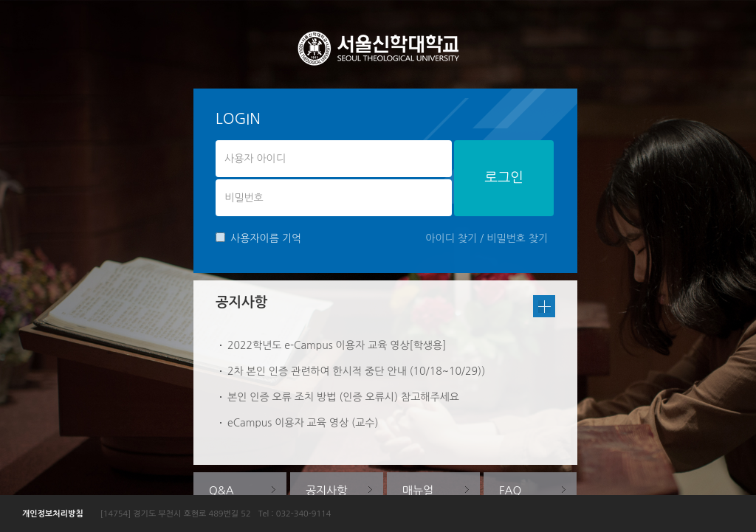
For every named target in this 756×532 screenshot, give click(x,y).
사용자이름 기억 (258, 238)
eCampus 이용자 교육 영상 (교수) (303, 423)
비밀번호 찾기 (517, 238)
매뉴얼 (418, 490)
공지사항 (326, 490)
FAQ (510, 490)
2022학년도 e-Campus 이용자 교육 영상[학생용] (337, 345)
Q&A (221, 490)
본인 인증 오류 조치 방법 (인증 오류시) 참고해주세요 (343, 397)
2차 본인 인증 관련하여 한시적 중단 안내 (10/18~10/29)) (356, 371)
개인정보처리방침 (53, 514)
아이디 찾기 (451, 238)
